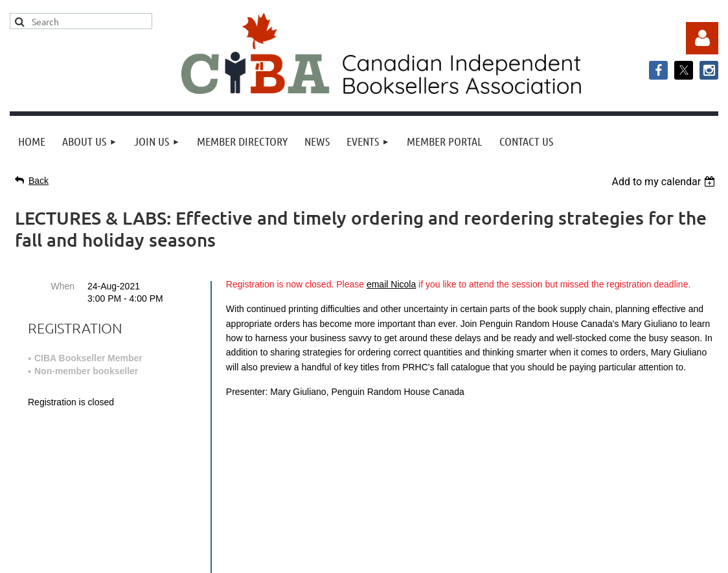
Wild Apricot (587, 556)
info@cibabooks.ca (364, 440)
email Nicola (391, 284)
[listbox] (665, 182)
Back (39, 181)
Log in (702, 38)
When (63, 286)
